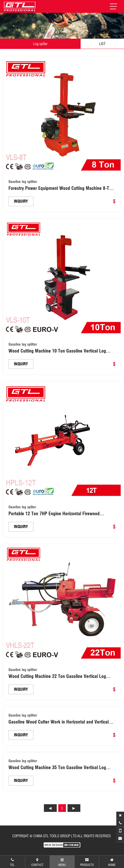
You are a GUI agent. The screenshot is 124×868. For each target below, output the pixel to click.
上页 (50, 808)
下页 (74, 808)
